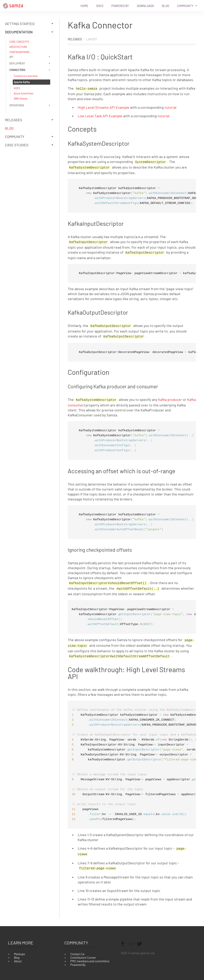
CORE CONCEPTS (19, 42)
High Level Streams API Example (103, 107)
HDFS (17, 88)
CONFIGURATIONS (19, 52)
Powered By (120, 6)
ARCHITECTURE (18, 47)
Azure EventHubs (24, 93)
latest (92, 39)
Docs (100, 6)
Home (84, 6)
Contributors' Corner (83, 951)
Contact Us (77, 948)
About (18, 955)
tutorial (170, 107)
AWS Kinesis (21, 99)
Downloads (145, 6)
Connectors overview (26, 76)
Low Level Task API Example (100, 115)
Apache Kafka (22, 82)
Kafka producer (170, 397)
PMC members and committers (90, 955)
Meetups (19, 948)
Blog (166, 6)
